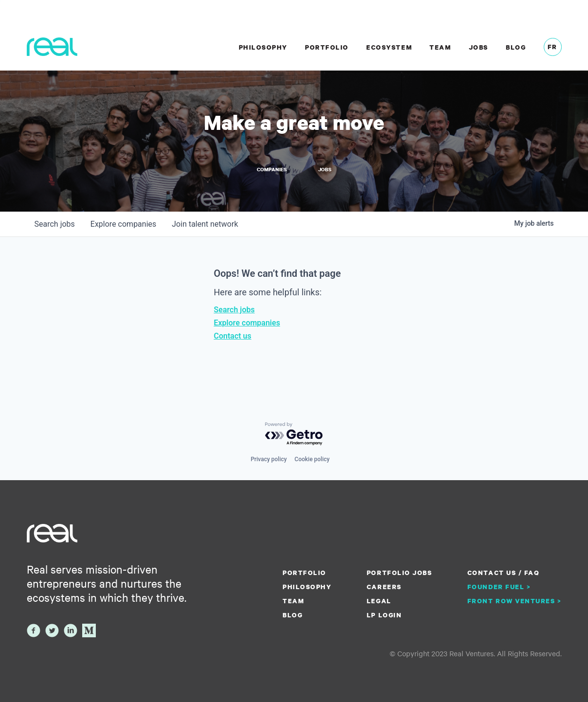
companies (123, 224)
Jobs (479, 47)
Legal (379, 601)
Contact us (233, 336)
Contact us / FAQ (503, 573)
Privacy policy (268, 459)
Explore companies (247, 323)
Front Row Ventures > (515, 601)
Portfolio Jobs (399, 573)
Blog (516, 47)
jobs (55, 224)
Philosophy (263, 47)
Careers (384, 587)
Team (440, 47)
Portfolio (327, 47)
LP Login (384, 615)
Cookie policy (312, 459)
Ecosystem (389, 47)
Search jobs (234, 310)
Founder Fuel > (499, 587)
